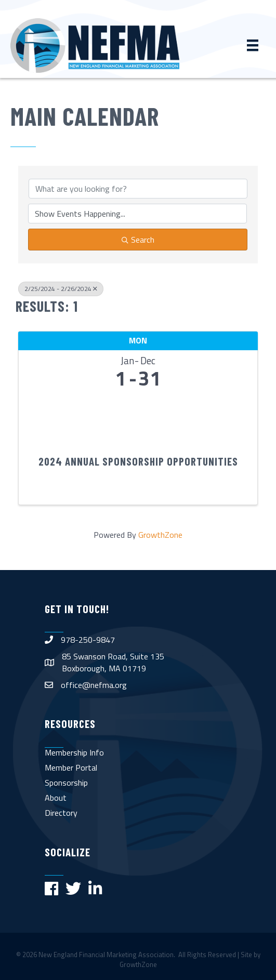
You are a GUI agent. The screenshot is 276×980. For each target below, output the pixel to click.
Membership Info (74, 752)
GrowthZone (160, 535)
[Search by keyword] (138, 189)
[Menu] (253, 45)
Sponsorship (66, 783)
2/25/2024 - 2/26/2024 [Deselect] (61, 289)
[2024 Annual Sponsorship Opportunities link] (138, 419)
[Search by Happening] (137, 214)
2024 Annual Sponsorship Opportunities (138, 461)
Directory (61, 813)
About (56, 798)
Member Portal (71, 767)
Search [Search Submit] (138, 240)
